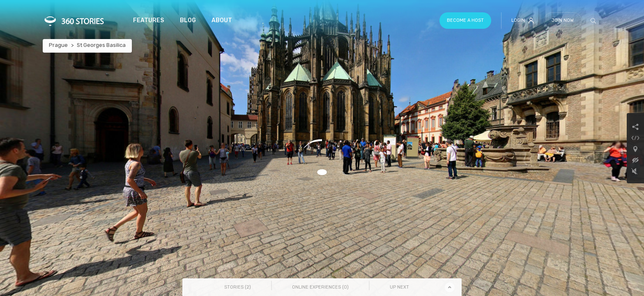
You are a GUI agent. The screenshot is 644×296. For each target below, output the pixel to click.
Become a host (465, 20)
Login (523, 21)
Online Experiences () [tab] (320, 287)
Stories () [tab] (238, 287)
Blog (188, 20)
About (222, 20)
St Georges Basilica (101, 45)
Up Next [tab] (399, 287)
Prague (58, 45)
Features (148, 20)
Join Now (563, 20)
